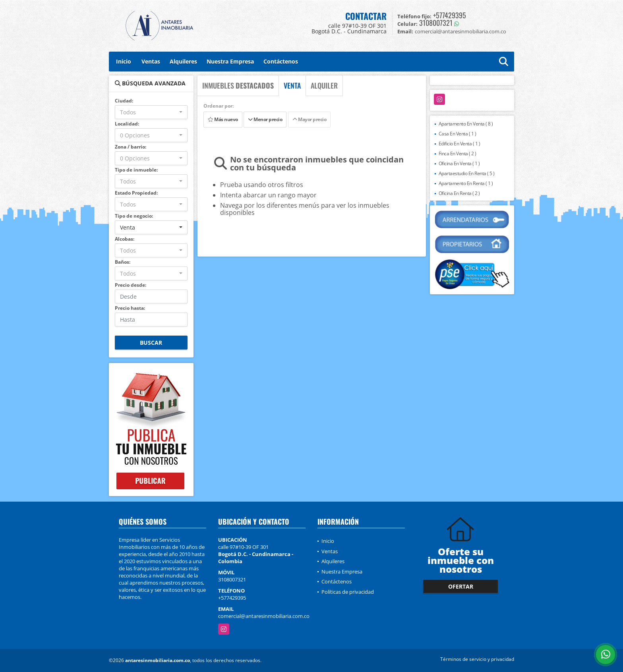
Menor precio (265, 119)
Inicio (124, 61)
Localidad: (127, 124)
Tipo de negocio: (134, 216)
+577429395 (450, 15)
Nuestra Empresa (230, 61)
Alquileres (183, 61)
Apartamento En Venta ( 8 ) (466, 124)
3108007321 (436, 23)
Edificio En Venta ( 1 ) (460, 144)
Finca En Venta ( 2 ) (458, 154)
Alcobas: (125, 239)
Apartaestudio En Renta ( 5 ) (467, 173)
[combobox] (151, 112)
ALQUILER (324, 85)
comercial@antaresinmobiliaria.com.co (264, 616)
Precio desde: (131, 285)
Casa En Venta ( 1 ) (458, 134)
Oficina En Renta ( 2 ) (459, 193)
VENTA (292, 85)
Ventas (151, 61)
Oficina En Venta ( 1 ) (459, 163)
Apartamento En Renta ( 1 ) (466, 183)
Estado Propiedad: (136, 193)
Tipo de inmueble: (136, 170)
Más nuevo (223, 119)
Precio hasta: (130, 308)
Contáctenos (281, 61)
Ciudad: (124, 101)
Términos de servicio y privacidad (477, 659)
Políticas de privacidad (348, 592)
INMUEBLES (238, 85)
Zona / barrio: (131, 147)
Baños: (123, 262)
